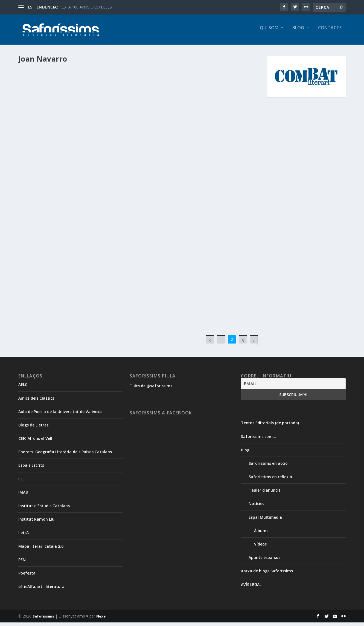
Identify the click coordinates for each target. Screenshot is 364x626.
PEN (22, 563)
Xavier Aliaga (158, 110)
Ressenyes (105, 272)
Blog (298, 32)
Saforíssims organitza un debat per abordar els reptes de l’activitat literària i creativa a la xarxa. (75, 177)
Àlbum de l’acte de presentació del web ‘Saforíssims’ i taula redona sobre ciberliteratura (194, 85)
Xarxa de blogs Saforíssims (267, 575)
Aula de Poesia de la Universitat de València (60, 415)
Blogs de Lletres (33, 429)
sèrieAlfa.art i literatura (41, 590)
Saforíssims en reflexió (270, 481)
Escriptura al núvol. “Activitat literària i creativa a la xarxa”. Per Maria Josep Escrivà (75, 82)
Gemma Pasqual (44, 98)
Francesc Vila (74, 191)
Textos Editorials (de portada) (270, 427)
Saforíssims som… (258, 440)
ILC (21, 482)
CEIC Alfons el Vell (35, 442)
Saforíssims (43, 620)
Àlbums (186, 98)
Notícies (45, 197)
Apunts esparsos (65, 93)
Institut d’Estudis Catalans (44, 510)
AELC (23, 388)
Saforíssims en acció (178, 183)
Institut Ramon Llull (37, 523)
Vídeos (260, 548)
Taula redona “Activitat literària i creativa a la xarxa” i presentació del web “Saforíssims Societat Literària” (200, 163)
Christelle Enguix (215, 98)
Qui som (269, 32)
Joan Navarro (68, 98)
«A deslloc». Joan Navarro (53, 263)
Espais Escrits (31, 469)
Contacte (330, 32)
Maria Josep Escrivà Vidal (99, 98)
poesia (90, 272)
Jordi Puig (245, 104)
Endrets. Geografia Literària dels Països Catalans (65, 456)
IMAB (23, 496)
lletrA (24, 536)
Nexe (101, 620)
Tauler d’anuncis (264, 494)
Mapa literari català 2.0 (41, 550)
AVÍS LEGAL (251, 588)
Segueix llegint (43, 145)
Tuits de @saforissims (151, 390)
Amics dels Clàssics (36, 402)
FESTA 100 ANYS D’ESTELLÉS (86, 7)
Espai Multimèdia (101, 93)
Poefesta (27, 577)
